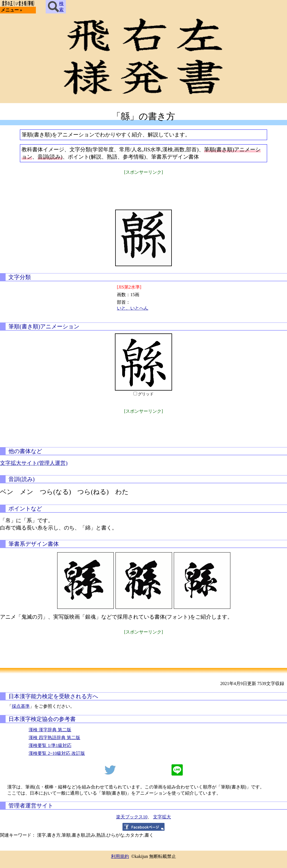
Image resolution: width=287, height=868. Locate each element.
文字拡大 (162, 817)
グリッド (146, 394)
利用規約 (120, 856)
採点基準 (21, 706)
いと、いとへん (133, 308)
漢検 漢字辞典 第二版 (50, 730)
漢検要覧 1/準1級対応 (50, 745)
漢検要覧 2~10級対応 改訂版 (57, 753)
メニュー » (11, 10)
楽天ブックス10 (132, 817)
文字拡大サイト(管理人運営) (34, 463)
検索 (56, 7)
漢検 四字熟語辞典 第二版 (54, 738)
